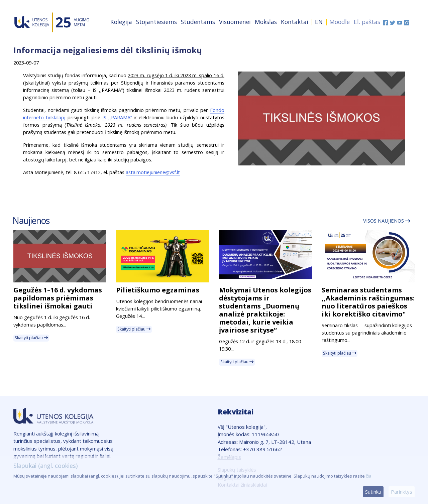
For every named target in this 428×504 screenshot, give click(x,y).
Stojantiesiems (156, 22)
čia (369, 476)
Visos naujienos (387, 221)
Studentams (198, 22)
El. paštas (367, 22)
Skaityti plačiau (31, 338)
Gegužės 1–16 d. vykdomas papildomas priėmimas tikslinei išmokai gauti (58, 298)
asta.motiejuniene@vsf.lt (153, 172)
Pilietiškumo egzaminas (158, 290)
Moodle (340, 22)
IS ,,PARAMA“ (117, 117)
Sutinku (373, 492)
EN (319, 22)
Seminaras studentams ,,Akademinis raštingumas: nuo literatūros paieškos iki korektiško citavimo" (368, 302)
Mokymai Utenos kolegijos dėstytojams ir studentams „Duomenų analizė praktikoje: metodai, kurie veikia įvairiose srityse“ (265, 310)
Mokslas (266, 22)
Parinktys (402, 492)
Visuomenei (235, 22)
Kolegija (121, 22)
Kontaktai (295, 22)
